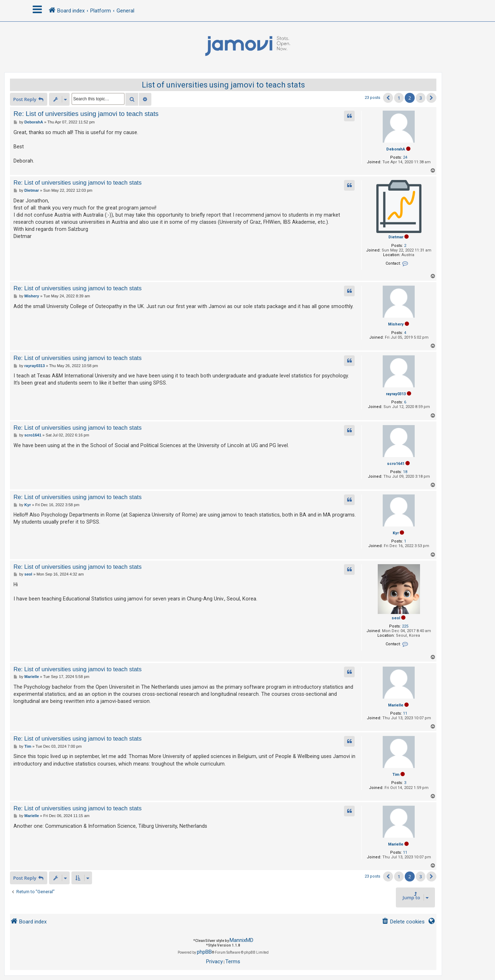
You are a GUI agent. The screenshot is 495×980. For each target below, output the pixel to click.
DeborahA (396, 149)
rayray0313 (396, 394)
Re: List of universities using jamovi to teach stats (86, 114)
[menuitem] (403, 922)
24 (405, 157)
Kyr (396, 533)
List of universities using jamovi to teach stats (223, 85)
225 (405, 626)
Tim (396, 775)
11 (405, 713)
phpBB (204, 952)
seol (396, 618)
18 (405, 472)
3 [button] (421, 98)
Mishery (396, 324)
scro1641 (396, 464)
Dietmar (396, 237)
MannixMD (241, 940)
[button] (388, 98)
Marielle (396, 705)
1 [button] (399, 98)
